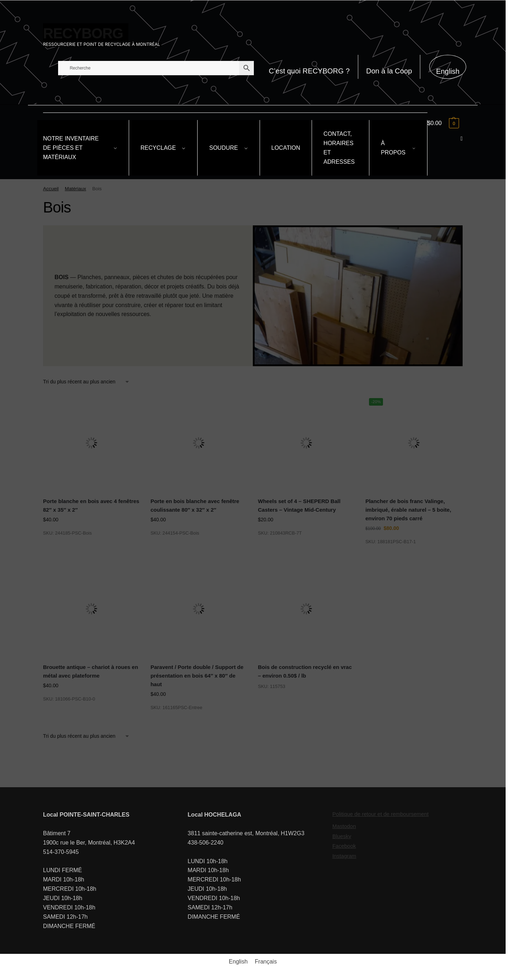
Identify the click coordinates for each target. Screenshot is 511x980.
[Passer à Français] (266, 962)
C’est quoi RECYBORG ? (309, 71)
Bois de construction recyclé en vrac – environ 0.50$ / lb (305, 671)
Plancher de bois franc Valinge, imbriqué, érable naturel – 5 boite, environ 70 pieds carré (408, 510)
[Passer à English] (448, 67)
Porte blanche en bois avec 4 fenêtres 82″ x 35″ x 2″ (91, 505)
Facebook (344, 846)
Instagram (344, 856)
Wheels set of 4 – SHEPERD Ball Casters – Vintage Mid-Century (299, 505)
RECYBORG (83, 33)
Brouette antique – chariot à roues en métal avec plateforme (91, 671)
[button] (445, 123)
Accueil (51, 189)
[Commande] (86, 382)
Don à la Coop (389, 71)
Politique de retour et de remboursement (380, 814)
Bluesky (342, 836)
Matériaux (75, 189)
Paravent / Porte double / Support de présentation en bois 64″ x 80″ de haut (197, 676)
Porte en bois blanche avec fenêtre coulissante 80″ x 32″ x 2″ (195, 505)
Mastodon (344, 826)
